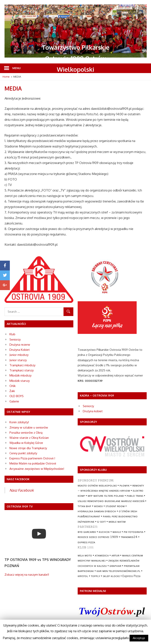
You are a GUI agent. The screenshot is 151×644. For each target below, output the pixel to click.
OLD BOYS (17, 396)
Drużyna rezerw (20, 345)
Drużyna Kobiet (20, 350)
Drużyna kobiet (93, 411)
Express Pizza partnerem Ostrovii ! (32, 458)
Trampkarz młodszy (22, 365)
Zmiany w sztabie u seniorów (29, 427)
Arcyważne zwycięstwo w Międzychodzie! (37, 469)
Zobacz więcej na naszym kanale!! (27, 575)
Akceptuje (139, 638)
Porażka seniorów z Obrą (26, 433)
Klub (12, 334)
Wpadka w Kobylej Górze (26, 443)
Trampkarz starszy (22, 370)
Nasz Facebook (22, 490)
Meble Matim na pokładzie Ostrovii (33, 463)
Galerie (14, 401)
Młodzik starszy (20, 381)
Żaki (12, 391)
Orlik (12, 386)
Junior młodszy (19, 355)
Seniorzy (15, 339)
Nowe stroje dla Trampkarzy (28, 448)
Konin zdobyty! (19, 422)
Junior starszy (18, 360)
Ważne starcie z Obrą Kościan (29, 438)
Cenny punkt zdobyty (23, 453)
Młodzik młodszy (20, 375)
